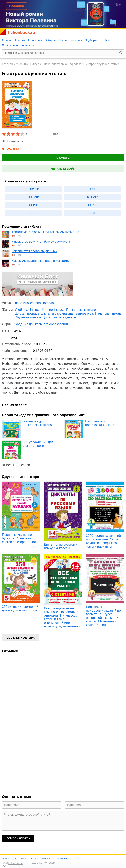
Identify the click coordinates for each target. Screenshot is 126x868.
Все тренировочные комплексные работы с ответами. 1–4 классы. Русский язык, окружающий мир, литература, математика (62, 617)
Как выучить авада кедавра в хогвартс (40, 261)
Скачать (63, 158)
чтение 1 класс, (54, 310)
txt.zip (34, 197)
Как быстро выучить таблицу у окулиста (41, 241)
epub (34, 213)
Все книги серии (18, 465)
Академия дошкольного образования (41, 324)
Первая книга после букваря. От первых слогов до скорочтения (19, 538)
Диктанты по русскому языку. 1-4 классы (60, 546)
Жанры (7, 40)
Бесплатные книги (71, 40)
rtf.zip (92, 197)
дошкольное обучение (59, 317)
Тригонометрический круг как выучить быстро (45, 232)
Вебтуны (50, 40)
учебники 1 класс (28, 64)
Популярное (10, 45)
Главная (7, 64)
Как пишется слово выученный (34, 251)
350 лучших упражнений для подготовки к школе (20, 608)
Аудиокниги (35, 40)
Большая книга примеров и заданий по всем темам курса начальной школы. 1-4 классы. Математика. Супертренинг (103, 616)
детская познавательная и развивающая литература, (54, 313)
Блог (108, 40)
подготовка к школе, (81, 310)
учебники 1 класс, (28, 310)
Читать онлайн (63, 169)
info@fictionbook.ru (12, 863)
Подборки (91, 40)
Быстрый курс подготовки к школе (100, 423)
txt (92, 189)
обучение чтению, (28, 317)
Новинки (19, 40)
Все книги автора (21, 638)
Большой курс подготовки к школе (37, 423)
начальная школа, (109, 313)
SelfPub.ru (63, 859)
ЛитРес (34, 859)
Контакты (20, 859)
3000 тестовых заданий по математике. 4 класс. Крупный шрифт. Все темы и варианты (104, 541)
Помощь (7, 859)
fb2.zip (34, 189)
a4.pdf (34, 205)
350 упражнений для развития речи (38, 444)
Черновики (27, 45)
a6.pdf (92, 205)
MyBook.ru (47, 859)
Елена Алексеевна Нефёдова (62, 64)
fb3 (92, 213)
